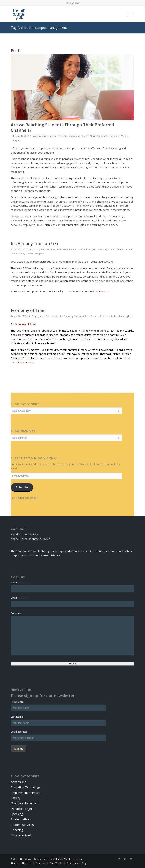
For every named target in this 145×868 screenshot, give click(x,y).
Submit (72, 664)
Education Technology (26, 787)
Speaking (75, 136)
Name (20, 582)
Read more (101, 291)
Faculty (59, 316)
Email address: (19, 732)
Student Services (106, 136)
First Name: (17, 702)
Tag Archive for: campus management (39, 28)
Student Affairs (88, 136)
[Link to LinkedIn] (125, 859)
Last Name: (17, 717)
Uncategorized (21, 835)
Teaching (17, 830)
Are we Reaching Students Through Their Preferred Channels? (62, 128)
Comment (16, 613)
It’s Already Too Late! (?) (34, 244)
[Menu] (129, 14)
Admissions (40, 136)
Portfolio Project (88, 249)
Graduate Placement (67, 249)
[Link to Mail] (119, 859)
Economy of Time (28, 310)
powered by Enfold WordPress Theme (63, 859)
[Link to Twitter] (131, 859)
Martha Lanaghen (35, 254)
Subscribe (22, 487)
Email (20, 598)
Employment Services (58, 136)
